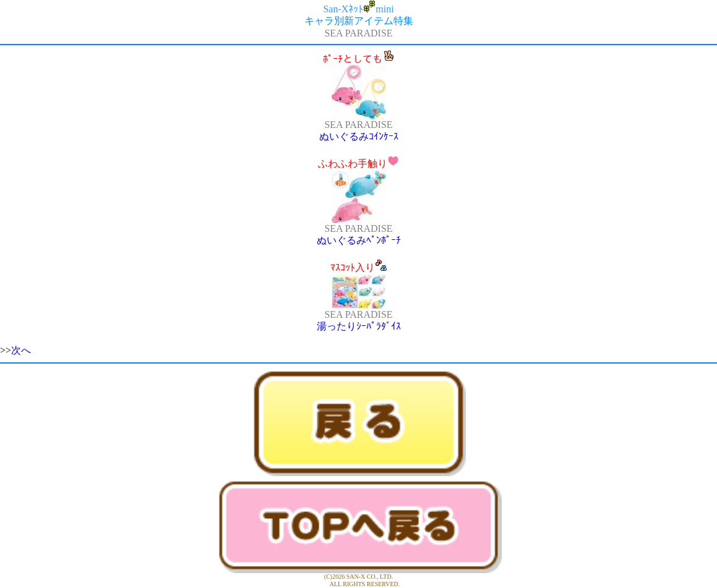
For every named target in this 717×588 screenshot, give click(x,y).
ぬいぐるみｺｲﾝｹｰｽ (359, 136)
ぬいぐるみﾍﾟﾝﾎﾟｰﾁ (359, 240)
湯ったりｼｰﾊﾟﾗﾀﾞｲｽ (359, 326)
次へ (21, 350)
